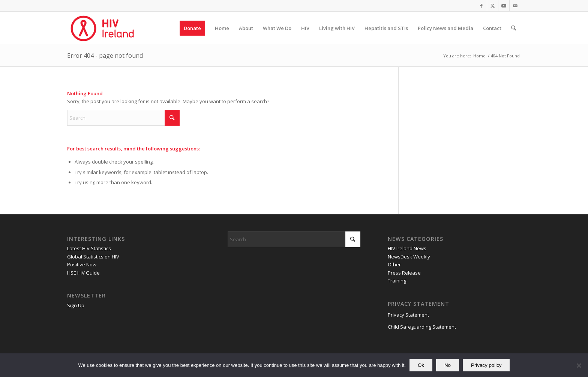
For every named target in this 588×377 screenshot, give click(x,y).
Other (394, 264)
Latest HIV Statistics (89, 248)
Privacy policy (486, 365)
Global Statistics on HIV (93, 257)
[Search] (514, 28)
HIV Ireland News (407, 248)
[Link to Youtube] (504, 6)
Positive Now (82, 264)
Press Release (404, 273)
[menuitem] (192, 28)
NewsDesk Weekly (409, 257)
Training (397, 281)
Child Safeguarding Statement (422, 327)
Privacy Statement (408, 315)
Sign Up (76, 305)
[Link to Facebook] (481, 6)
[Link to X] (493, 6)
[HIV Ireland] (103, 28)
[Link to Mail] (515, 6)
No (448, 365)
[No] (579, 365)
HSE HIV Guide (83, 273)
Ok (421, 365)
